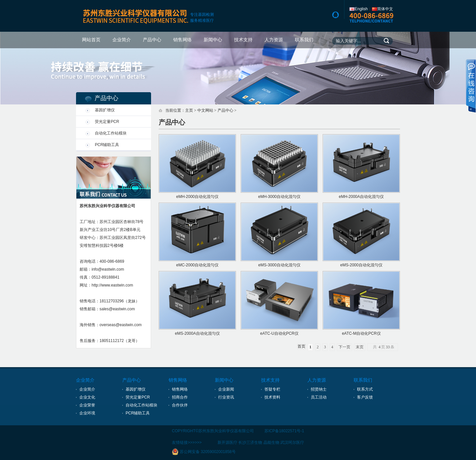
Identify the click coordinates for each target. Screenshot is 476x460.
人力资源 (274, 40)
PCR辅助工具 (107, 145)
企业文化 (87, 397)
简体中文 (382, 9)
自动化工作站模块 (111, 133)
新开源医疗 (227, 442)
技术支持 (243, 40)
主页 (189, 110)
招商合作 (180, 397)
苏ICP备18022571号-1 (284, 431)
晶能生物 (271, 442)
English (358, 9)
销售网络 (182, 40)
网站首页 (91, 40)
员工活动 (319, 397)
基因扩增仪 (105, 110)
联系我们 (304, 40)
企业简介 (122, 40)
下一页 (344, 347)
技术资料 (272, 397)
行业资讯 (226, 397)
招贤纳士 (319, 389)
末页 (360, 347)
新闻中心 (213, 40)
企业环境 (87, 413)
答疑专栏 (272, 389)
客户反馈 (365, 397)
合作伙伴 (180, 405)
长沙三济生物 (250, 442)
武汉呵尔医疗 (292, 442)
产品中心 (152, 40)
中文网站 (205, 110)
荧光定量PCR (107, 122)
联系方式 (365, 389)
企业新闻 (226, 389)
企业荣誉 (87, 405)
